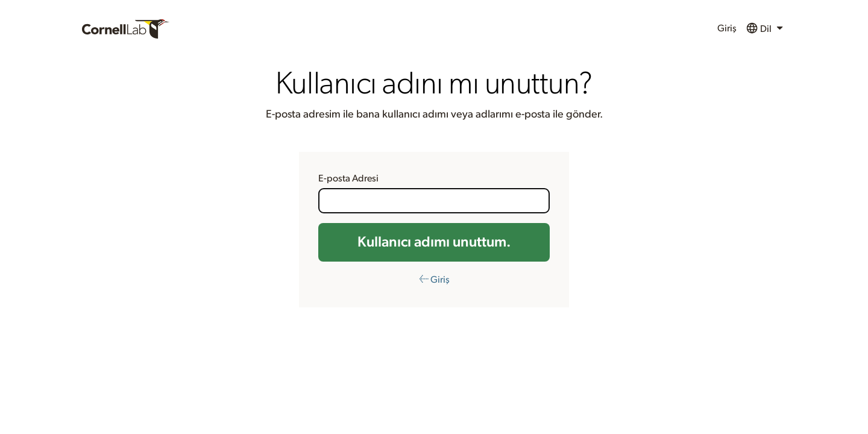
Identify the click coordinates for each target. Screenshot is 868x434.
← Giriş (434, 280)
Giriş (727, 28)
